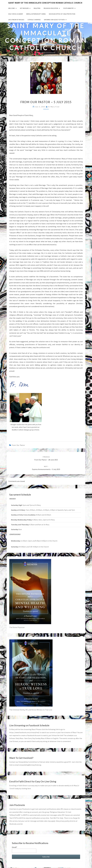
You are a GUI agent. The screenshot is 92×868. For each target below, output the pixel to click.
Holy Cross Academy (16, 14)
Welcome (12, 8)
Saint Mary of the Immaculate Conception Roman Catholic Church (45, 3)
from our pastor (18, 445)
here (29, 788)
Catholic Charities (34, 20)
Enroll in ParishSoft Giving (36, 14)
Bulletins (37, 8)
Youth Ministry (68, 8)
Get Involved (24, 8)
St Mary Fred (54, 107)
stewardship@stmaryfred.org (30, 765)
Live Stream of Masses (16, 20)
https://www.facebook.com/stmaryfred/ (24, 732)
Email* (24, 850)
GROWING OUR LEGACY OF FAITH (54, 20)
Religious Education (51, 8)
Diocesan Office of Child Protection (62, 14)
